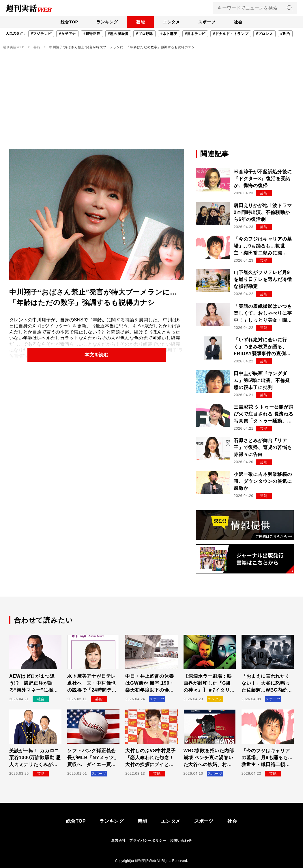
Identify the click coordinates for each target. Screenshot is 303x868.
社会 (238, 22)
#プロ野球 (144, 34)
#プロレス (264, 34)
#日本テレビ (195, 34)
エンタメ (172, 22)
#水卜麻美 (169, 34)
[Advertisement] (151, 105)
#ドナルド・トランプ (231, 34)
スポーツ (207, 22)
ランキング (107, 22)
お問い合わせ (181, 841)
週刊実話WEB (14, 47)
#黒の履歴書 (118, 34)
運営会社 (118, 841)
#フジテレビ (41, 34)
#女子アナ (67, 34)
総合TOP (69, 22)
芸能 (140, 22)
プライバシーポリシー (148, 841)
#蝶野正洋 (92, 34)
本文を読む (97, 355)
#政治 (285, 34)
